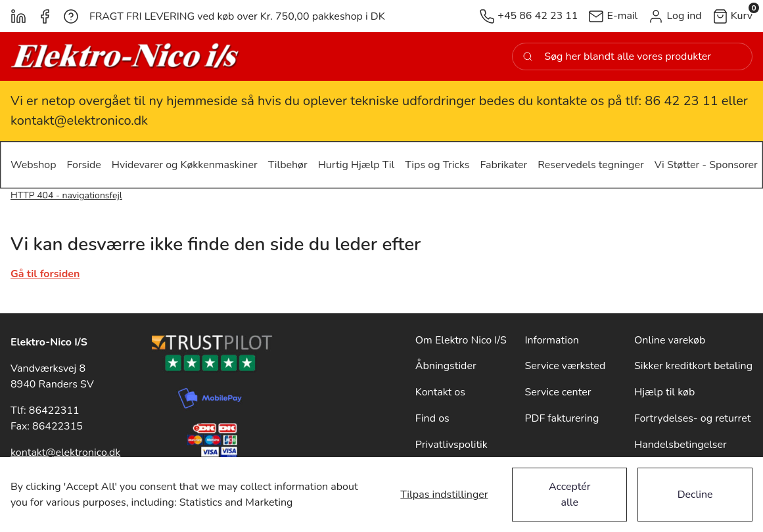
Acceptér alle (570, 495)
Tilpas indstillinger (444, 495)
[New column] (126, 56)
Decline (695, 495)
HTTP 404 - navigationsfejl (66, 195)
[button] (675, 16)
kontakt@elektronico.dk (65, 453)
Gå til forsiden (45, 274)
